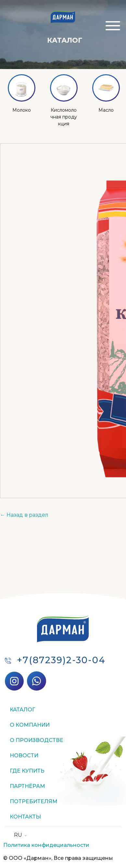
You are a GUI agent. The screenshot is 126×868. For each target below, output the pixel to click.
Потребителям (34, 801)
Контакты (25, 817)
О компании (30, 725)
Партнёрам (27, 786)
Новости (24, 756)
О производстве (37, 740)
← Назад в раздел (24, 515)
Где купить (27, 771)
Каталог (22, 710)
